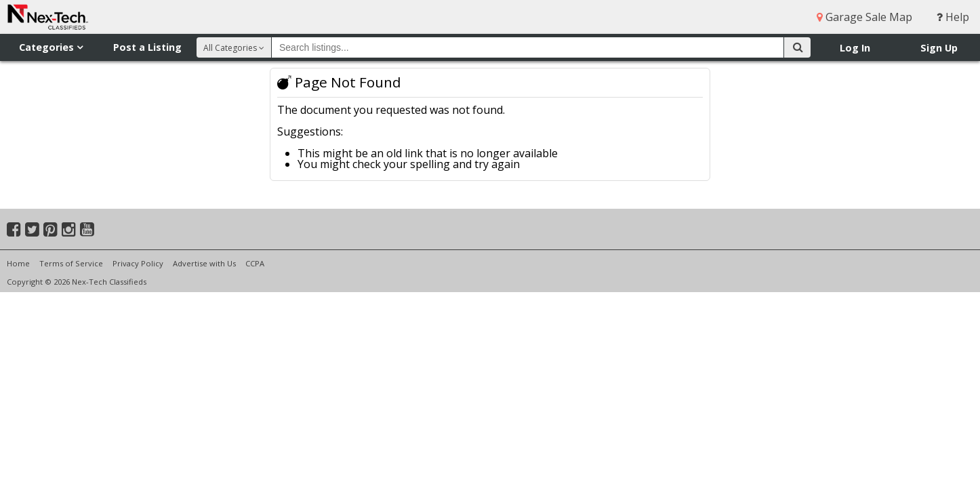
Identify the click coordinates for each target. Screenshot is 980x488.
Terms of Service (71, 263)
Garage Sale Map (864, 17)
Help (953, 17)
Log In (855, 48)
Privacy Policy (138, 263)
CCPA (255, 263)
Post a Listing (147, 47)
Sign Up (939, 48)
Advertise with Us (204, 263)
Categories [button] (51, 47)
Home (18, 263)
